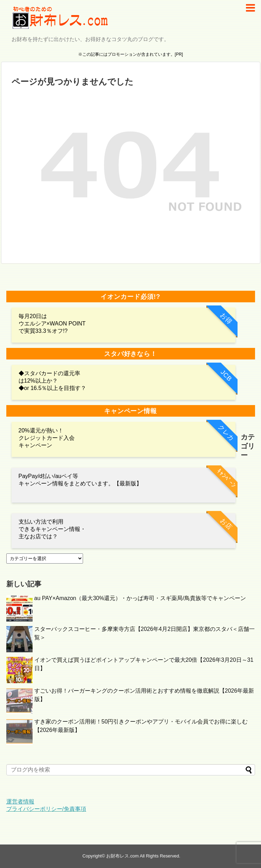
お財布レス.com (122, 856)
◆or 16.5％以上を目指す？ (53, 388)
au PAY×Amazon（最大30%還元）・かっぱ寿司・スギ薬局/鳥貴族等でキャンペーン (140, 598)
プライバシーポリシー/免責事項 (46, 809)
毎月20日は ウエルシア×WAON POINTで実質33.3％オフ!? (52, 324)
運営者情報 (20, 802)
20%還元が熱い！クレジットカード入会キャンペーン (47, 438)
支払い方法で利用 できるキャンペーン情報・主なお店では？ (52, 529)
